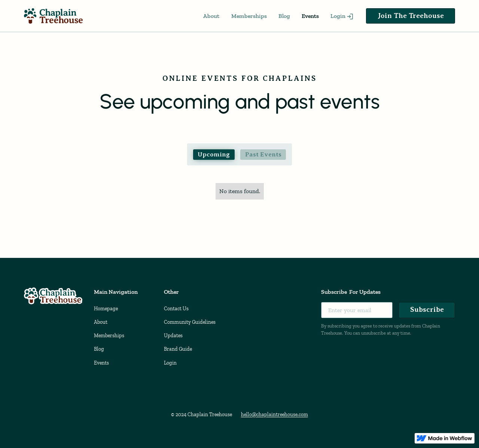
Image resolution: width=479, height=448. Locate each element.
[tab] (214, 155)
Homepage (106, 309)
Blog (284, 16)
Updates (173, 336)
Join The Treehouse (411, 16)
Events (310, 16)
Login (170, 363)
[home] (53, 16)
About (211, 16)
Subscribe (427, 309)
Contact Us (176, 309)
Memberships (249, 16)
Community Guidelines (190, 322)
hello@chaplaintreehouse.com (274, 415)
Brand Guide (178, 349)
